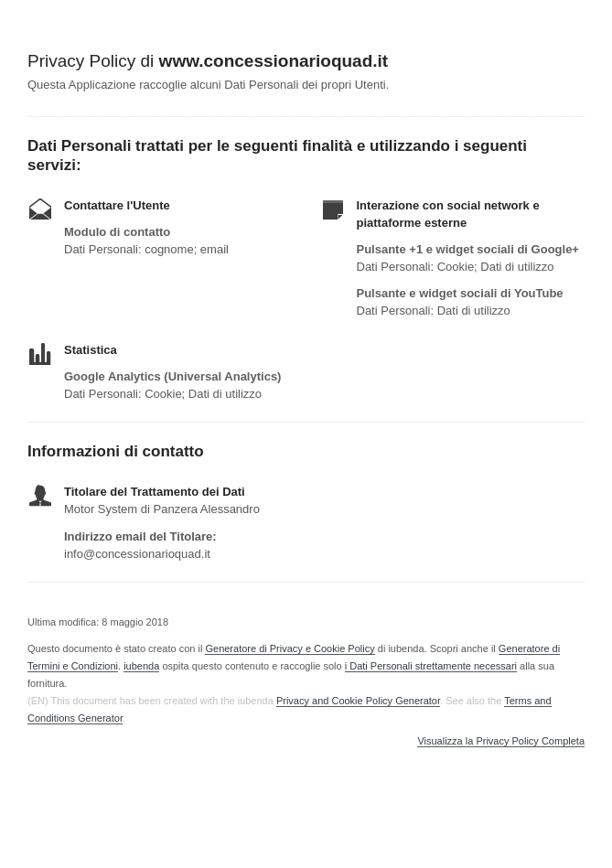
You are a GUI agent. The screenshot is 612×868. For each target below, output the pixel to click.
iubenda (141, 666)
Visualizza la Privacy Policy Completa (501, 741)
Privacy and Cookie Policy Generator (358, 701)
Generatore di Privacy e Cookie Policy (290, 648)
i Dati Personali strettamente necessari (431, 666)
